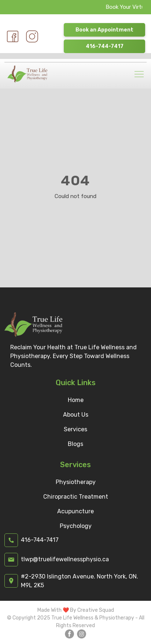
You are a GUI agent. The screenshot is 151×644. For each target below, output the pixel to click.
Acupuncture (75, 511)
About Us (76, 415)
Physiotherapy (76, 482)
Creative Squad (96, 610)
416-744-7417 (105, 46)
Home (76, 400)
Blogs (75, 444)
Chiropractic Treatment (76, 497)
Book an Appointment (104, 30)
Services (75, 429)
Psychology (76, 526)
